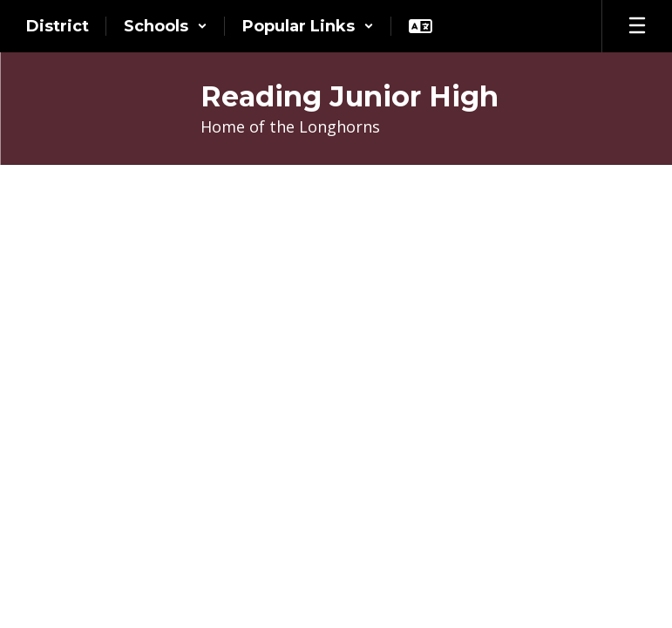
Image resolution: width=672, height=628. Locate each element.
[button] (166, 26)
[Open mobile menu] (637, 26)
